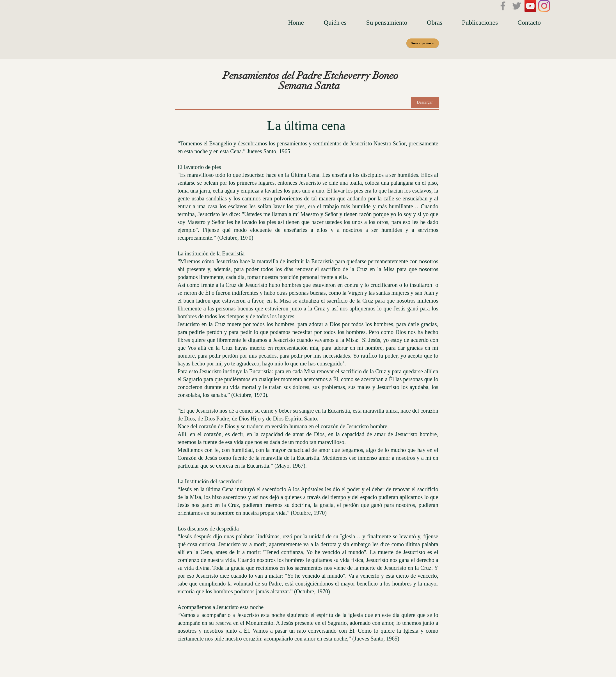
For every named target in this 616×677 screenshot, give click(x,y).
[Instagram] (544, 6)
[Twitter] (517, 6)
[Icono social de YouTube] (530, 6)
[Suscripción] (423, 43)
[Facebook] (503, 6)
